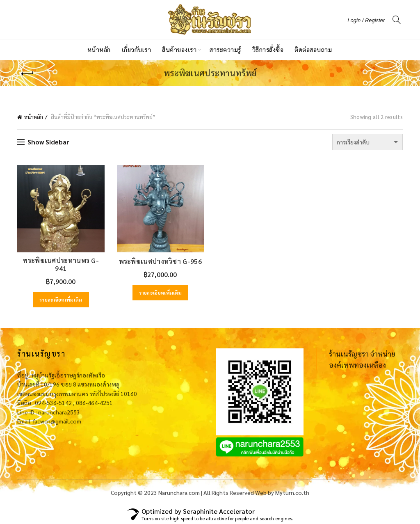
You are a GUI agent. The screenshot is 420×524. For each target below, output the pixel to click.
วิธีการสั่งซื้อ (268, 49)
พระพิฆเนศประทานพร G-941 (61, 264)
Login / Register (366, 20)
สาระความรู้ (225, 49)
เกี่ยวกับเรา (137, 49)
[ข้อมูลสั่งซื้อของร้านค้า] (367, 142)
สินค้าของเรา (179, 49)
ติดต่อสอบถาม (313, 49)
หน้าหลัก (99, 49)
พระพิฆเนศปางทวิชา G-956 (160, 261)
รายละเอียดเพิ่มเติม (61, 300)
